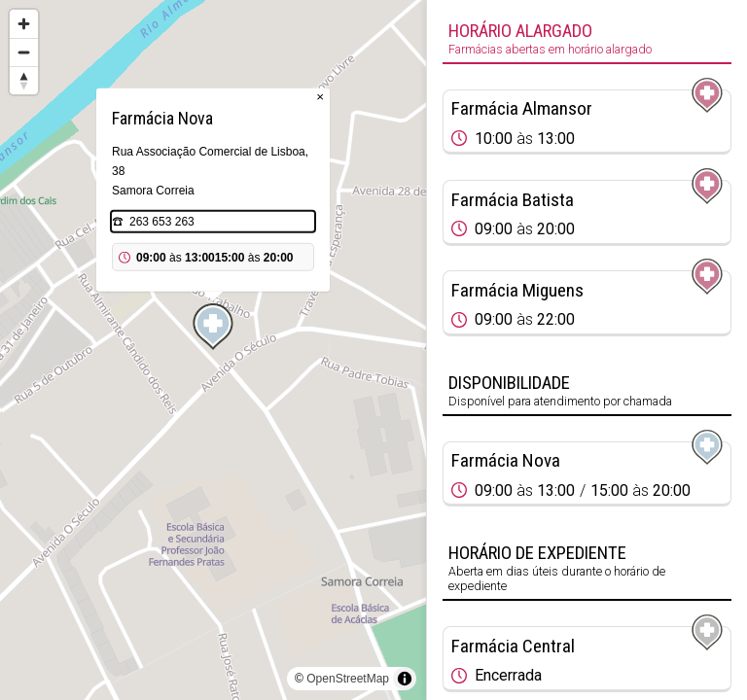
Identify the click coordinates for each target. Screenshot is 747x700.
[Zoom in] (24, 24)
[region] (213, 350)
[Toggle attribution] (405, 679)
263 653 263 (162, 222)
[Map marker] (213, 327)
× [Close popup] (320, 97)
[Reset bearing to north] (24, 80)
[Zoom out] (24, 52)
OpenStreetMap (348, 679)
